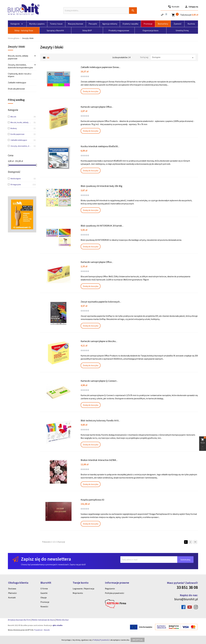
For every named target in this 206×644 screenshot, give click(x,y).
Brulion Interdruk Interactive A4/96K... (99, 460)
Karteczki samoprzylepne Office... (97, 107)
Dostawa (12, 589)
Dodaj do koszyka (91, 91)
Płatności (12, 593)
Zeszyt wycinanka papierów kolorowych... (101, 302)
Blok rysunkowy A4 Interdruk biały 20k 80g (101, 186)
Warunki (47, 630)
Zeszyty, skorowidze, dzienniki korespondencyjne (20, 66)
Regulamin (110, 589)
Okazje (44, 597)
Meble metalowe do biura (43, 620)
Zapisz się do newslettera (46, 559)
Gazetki (44, 593)
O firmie (44, 589)
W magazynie (21, 185)
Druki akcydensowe (16, 89)
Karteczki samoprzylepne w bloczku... (99, 341)
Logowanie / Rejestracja (83, 589)
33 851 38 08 (187, 587)
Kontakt (12, 597)
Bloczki (21, 117)
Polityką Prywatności (101, 640)
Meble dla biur (62, 620)
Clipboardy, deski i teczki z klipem (20, 75)
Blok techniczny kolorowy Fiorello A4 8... (100, 420)
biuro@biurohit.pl (186, 599)
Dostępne (173, 58)
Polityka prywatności (114, 593)
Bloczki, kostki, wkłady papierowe (18, 57)
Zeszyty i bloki (16, 47)
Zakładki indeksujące (17, 82)
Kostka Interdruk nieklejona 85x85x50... (100, 146)
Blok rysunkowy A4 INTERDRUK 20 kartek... (102, 226)
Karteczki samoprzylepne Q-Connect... (99, 381)
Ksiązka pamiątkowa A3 (92, 500)
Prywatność (38, 630)
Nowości (44, 606)
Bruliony (21, 128)
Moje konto (78, 593)
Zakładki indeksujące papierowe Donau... (101, 67)
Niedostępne (21, 179)
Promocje (45, 602)
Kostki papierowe (21, 134)
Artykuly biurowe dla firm (19, 620)
